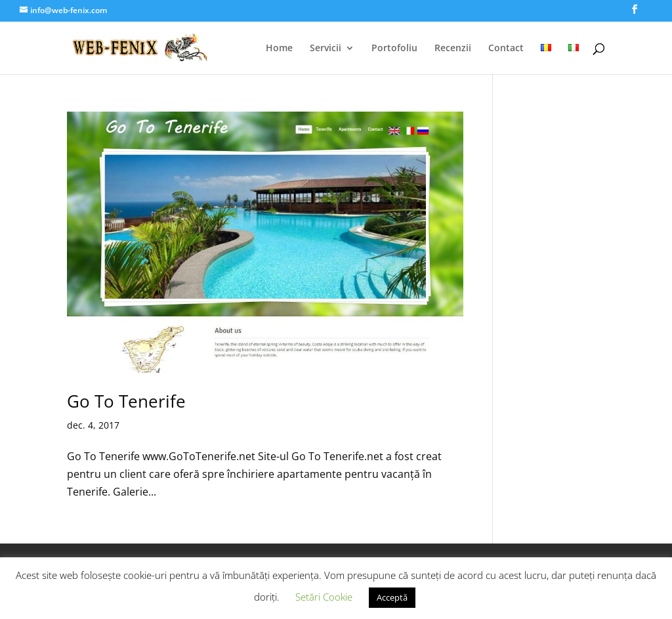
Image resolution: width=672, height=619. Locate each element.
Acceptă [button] (392, 597)
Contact (506, 49)
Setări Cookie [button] (324, 597)
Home (279, 49)
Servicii (325, 49)
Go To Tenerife (126, 401)
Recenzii (453, 49)
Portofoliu (394, 49)
